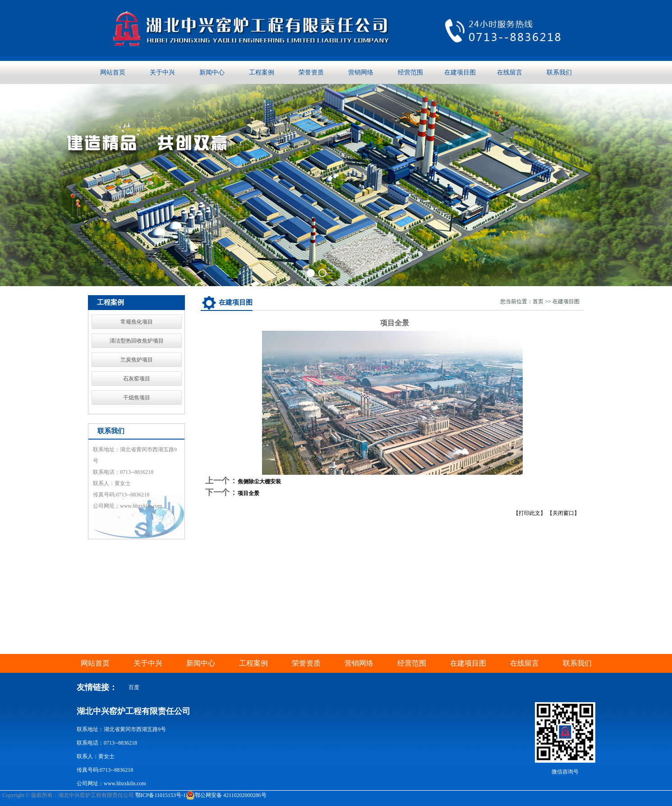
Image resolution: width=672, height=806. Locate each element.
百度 (134, 687)
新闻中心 (212, 72)
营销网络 (361, 72)
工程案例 (262, 72)
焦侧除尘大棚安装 (259, 482)
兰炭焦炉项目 (137, 360)
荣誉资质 (311, 72)
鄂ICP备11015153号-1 (161, 795)
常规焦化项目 (137, 322)
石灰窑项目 (137, 379)
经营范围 (410, 72)
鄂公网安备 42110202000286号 (226, 795)
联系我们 (559, 72)
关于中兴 (162, 72)
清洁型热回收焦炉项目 (137, 341)
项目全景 (249, 493)
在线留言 (510, 72)
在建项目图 (460, 72)
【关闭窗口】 (563, 513)
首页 (538, 301)
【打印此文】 (529, 513)
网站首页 (113, 72)
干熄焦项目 (137, 398)
